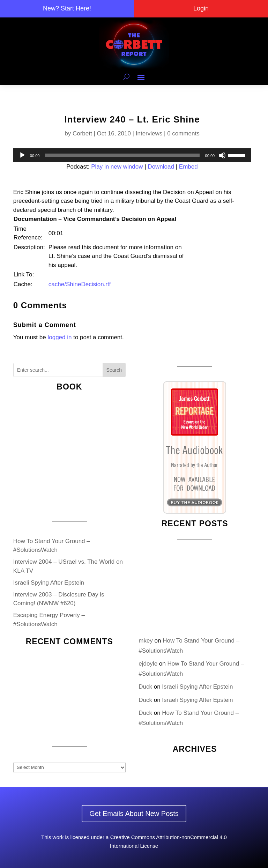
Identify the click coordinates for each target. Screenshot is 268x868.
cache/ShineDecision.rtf (80, 284)
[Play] (22, 155)
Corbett (82, 133)
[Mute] (222, 155)
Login (201, 8)
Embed (188, 167)
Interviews (149, 133)
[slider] (122, 155)
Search (114, 370)
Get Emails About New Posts (134, 814)
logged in (59, 337)
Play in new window (117, 167)
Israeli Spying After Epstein (49, 583)
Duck (145, 687)
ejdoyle (148, 664)
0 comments (183, 133)
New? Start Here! (67, 8)
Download (161, 167)
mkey (146, 641)
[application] (132, 155)
